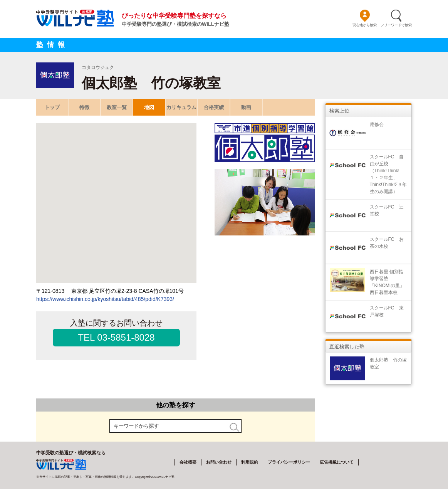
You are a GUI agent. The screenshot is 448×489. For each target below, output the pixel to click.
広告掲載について (337, 462)
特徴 (84, 107)
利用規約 (250, 462)
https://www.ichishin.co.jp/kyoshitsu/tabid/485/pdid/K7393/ (105, 299)
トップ (52, 107)
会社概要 (188, 462)
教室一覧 (117, 107)
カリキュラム (181, 107)
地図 (149, 107)
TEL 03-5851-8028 (116, 337)
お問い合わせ (219, 462)
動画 (246, 107)
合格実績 (214, 107)
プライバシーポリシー (289, 462)
